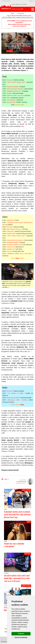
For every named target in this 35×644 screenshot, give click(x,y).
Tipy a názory (21, 13)
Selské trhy (10, 220)
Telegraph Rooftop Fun (14, 91)
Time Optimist (11, 100)
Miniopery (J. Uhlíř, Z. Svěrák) (17, 400)
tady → (23, 126)
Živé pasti (10, 80)
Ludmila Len (10, 249)
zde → (30, 351)
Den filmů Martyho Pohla (14, 245)
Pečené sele (10, 247)
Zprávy (13, 13)
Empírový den (11, 234)
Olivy (8, 98)
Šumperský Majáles (13, 87)
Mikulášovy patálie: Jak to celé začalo (19, 253)
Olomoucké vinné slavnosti (15, 89)
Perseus (9, 251)
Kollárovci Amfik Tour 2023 (15, 95)
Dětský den (10, 231)
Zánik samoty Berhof (13, 398)
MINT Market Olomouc (14, 229)
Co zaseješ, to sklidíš (16, 393)
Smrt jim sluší (11, 102)
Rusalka (9, 93)
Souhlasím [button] (21, 634)
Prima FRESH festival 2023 (16, 82)
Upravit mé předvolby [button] (21, 637)
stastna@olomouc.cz (21, 483)
